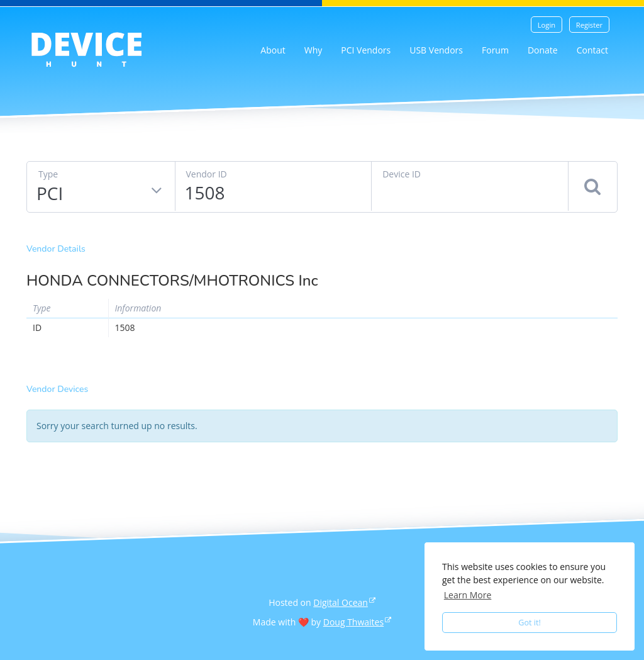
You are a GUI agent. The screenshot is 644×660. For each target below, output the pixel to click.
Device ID (402, 174)
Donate (543, 50)
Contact (592, 50)
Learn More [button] (468, 595)
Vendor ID (207, 174)
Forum (495, 50)
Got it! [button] (530, 623)
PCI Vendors (366, 50)
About (273, 50)
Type (48, 174)
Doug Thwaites (353, 622)
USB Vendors (436, 50)
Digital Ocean (341, 602)
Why (314, 50)
